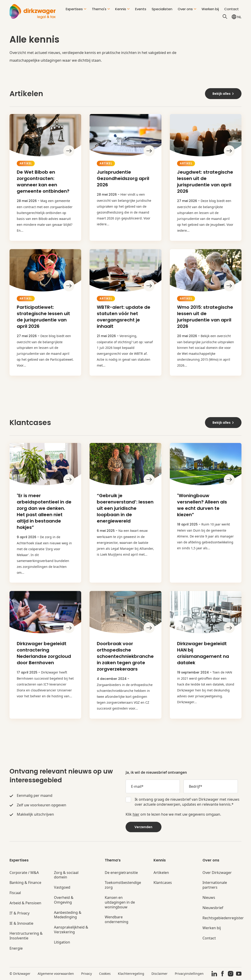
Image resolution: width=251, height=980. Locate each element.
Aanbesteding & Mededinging (68, 915)
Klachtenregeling (131, 974)
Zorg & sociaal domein (66, 875)
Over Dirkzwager (217, 873)
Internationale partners (215, 885)
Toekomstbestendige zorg (123, 885)
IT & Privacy (19, 913)
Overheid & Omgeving (64, 900)
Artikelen (161, 873)
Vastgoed (62, 887)
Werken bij (210, 9)
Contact (232, 9)
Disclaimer (160, 974)
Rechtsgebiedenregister (223, 918)
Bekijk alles (223, 94)
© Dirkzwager (20, 974)
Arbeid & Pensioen (25, 903)
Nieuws (209, 898)
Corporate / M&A (24, 873)
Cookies (105, 974)
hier (136, 814)
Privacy (87, 974)
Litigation (62, 942)
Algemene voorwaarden (56, 974)
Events (141, 9)
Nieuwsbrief (213, 908)
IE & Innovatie (21, 923)
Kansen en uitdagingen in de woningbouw (120, 902)
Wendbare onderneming (117, 919)
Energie (16, 948)
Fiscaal (15, 893)
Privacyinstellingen (189, 974)
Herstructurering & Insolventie (26, 936)
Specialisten (162, 9)
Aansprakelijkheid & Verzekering (71, 930)
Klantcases (163, 883)
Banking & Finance (25, 883)
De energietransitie (121, 873)
